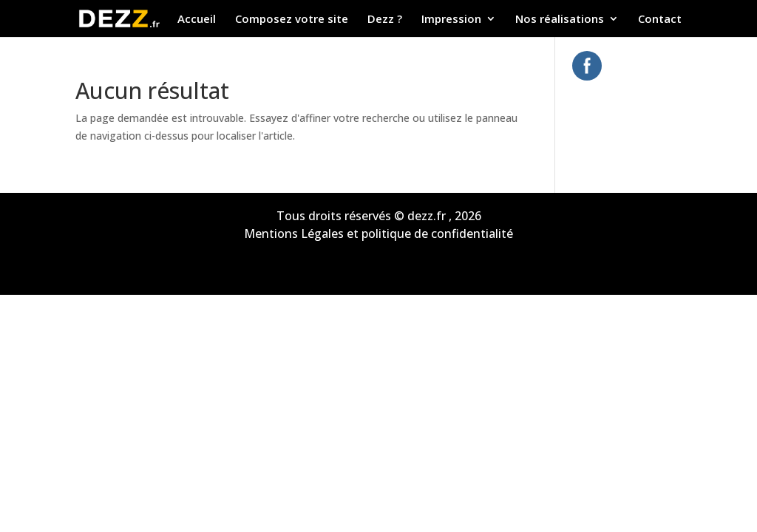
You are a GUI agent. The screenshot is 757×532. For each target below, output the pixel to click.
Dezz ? (385, 20)
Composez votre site (292, 20)
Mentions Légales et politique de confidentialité (378, 233)
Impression (451, 20)
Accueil (197, 20)
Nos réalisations (560, 20)
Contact (660, 20)
